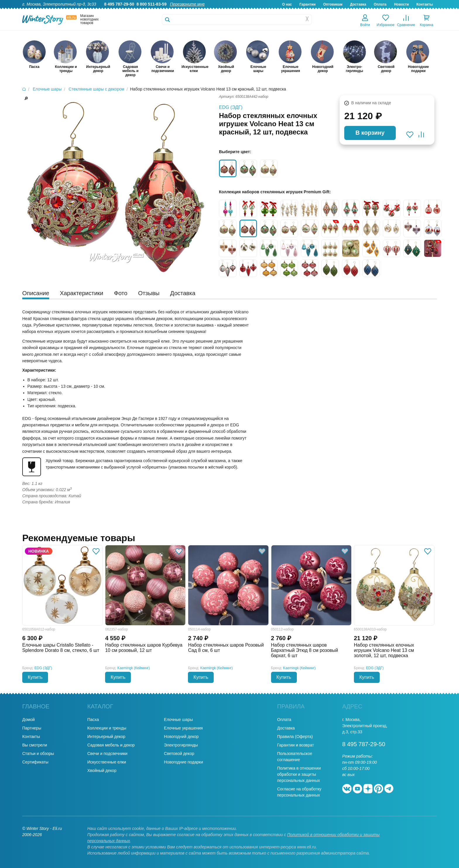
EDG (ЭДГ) (231, 107)
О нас (287, 4)
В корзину (370, 133)
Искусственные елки (107, 762)
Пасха (93, 720)
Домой (29, 720)
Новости (401, 4)
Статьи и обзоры (38, 753)
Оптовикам (333, 4)
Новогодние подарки (183, 762)
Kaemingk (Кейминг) (134, 668)
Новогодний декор (181, 737)
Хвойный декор (102, 770)
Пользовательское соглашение (295, 757)
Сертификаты (35, 762)
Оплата (380, 4)
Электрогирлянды (181, 745)
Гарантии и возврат (296, 745)
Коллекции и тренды (107, 728)
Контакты (425, 4)
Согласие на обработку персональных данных (299, 792)
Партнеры (32, 728)
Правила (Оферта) (295, 737)
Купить (35, 677)
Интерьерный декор (106, 737)
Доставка (358, 4)
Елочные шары (178, 720)
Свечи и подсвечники (107, 753)
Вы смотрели (35, 745)
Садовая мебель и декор (111, 745)
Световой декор (179, 753)
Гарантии (308, 4)
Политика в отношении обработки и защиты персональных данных (299, 774)
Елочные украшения (183, 728)
